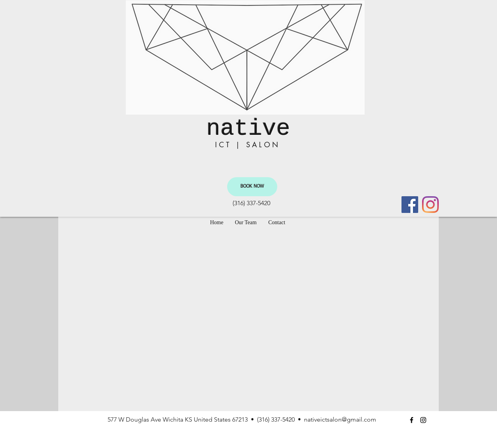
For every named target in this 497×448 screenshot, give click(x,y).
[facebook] (410, 205)
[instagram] (430, 205)
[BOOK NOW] (252, 187)
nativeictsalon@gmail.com (340, 419)
